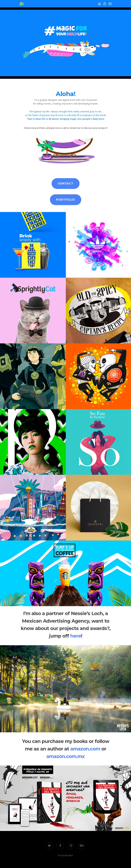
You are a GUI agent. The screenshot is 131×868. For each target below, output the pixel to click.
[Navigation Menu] (110, 4)
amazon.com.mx (65, 756)
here (76, 636)
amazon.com (85, 749)
